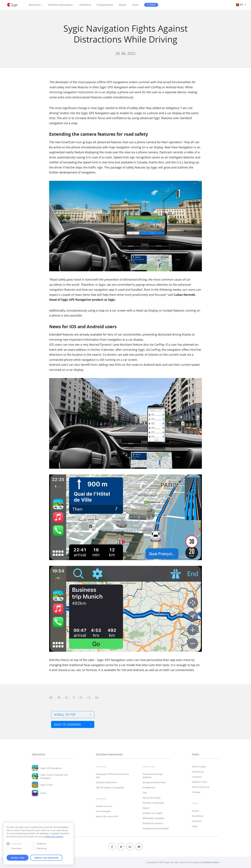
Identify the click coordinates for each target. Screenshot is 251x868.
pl (81, 698)
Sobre (135, 5)
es (67, 698)
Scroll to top (73, 715)
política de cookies (54, 837)
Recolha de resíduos (153, 823)
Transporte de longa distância (153, 776)
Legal (195, 826)
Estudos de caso (104, 806)
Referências (198, 772)
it (74, 698)
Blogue (123, 5)
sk (97, 698)
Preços (195, 811)
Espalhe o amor (200, 782)
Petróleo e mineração (153, 803)
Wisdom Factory (211, 862)
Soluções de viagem (153, 813)
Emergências (149, 787)
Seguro (146, 808)
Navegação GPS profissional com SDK (112, 776)
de (51, 698)
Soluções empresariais (60, 5)
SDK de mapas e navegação (110, 787)
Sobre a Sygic (199, 766)
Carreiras (197, 777)
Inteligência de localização (156, 828)
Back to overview (73, 724)
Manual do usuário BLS (107, 816)
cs (89, 698)
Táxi (145, 793)
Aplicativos (34, 5)
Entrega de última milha (154, 782)
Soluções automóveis (106, 782)
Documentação (103, 811)
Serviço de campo (152, 798)
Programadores (105, 5)
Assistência (85, 5)
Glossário (197, 821)
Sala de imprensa (201, 787)
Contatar (196, 792)
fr (59, 698)
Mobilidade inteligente (153, 818)
